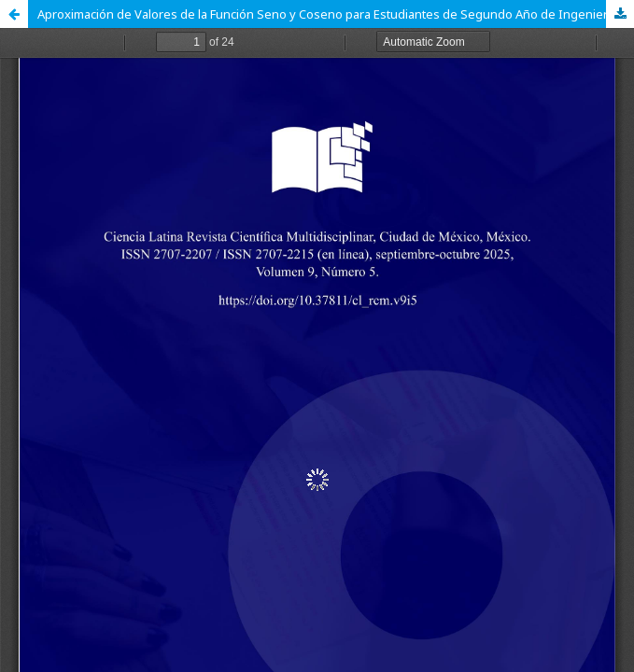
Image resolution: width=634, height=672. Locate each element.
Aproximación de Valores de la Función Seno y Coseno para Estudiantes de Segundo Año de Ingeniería (327, 14)
